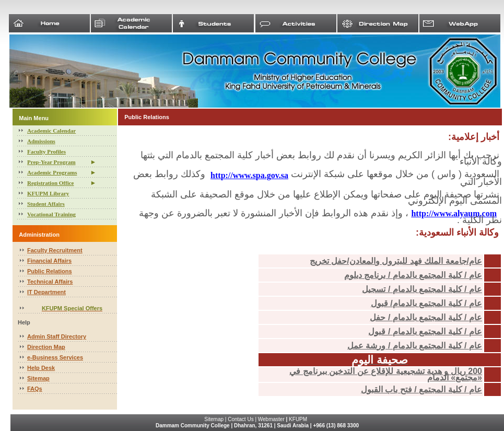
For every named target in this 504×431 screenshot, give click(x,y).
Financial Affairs (49, 261)
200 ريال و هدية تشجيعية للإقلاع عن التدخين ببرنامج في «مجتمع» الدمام (386, 374)
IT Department (46, 292)
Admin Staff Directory (57, 336)
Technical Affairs (50, 282)
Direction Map (46, 347)
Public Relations (50, 271)
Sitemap (38, 378)
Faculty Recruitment (55, 250)
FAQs (35, 389)
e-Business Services (55, 357)
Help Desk (41, 368)
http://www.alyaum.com (454, 213)
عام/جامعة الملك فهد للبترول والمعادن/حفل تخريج (396, 261)
